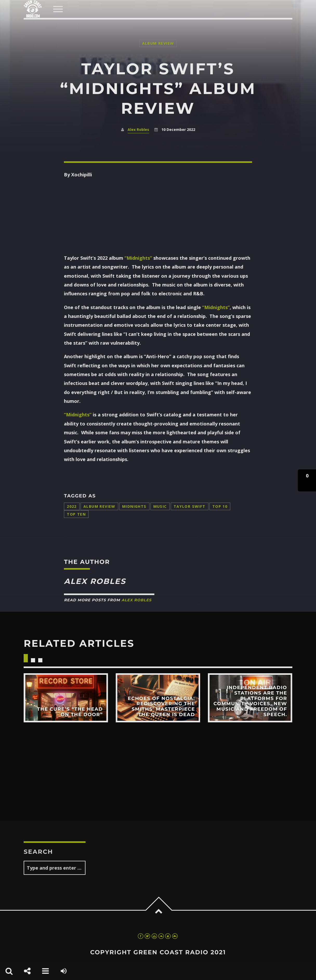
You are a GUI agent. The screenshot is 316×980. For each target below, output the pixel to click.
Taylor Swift (190, 506)
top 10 (220, 506)
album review (99, 506)
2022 (72, 506)
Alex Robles (138, 129)
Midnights (134, 506)
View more (66, 698)
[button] (307, 480)
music (160, 506)
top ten (76, 514)
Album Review (158, 43)
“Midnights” (138, 258)
